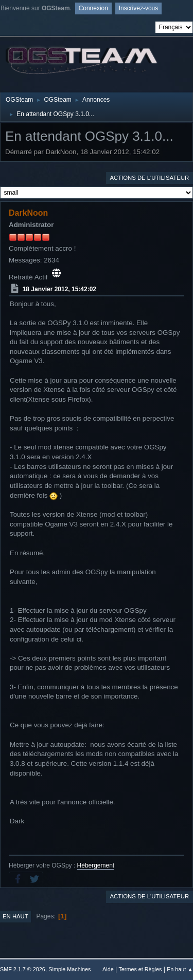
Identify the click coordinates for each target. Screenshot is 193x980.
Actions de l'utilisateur (149, 178)
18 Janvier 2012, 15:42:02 (59, 289)
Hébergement (96, 865)
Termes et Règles (140, 969)
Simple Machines (69, 969)
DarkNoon (28, 213)
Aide (108, 969)
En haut (15, 916)
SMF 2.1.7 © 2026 (23, 969)
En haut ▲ (180, 969)
